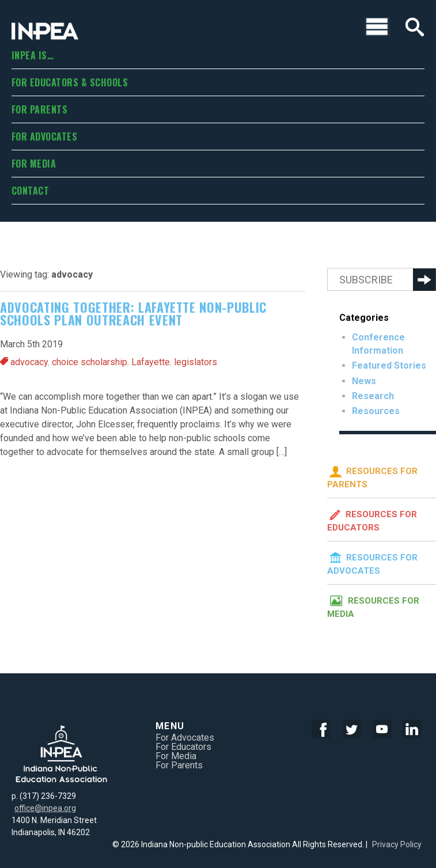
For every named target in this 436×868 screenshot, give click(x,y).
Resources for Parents (372, 476)
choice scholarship (90, 362)
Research (373, 396)
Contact (30, 191)
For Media (34, 164)
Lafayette (151, 362)
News (364, 381)
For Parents (39, 109)
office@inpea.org (45, 808)
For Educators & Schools (70, 82)
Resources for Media (373, 605)
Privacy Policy (397, 844)
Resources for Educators (372, 519)
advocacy (29, 362)
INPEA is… (33, 55)
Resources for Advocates (372, 562)
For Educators (183, 747)
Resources (376, 411)
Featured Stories (389, 365)
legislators (196, 362)
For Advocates (44, 137)
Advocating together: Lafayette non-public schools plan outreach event (133, 313)
